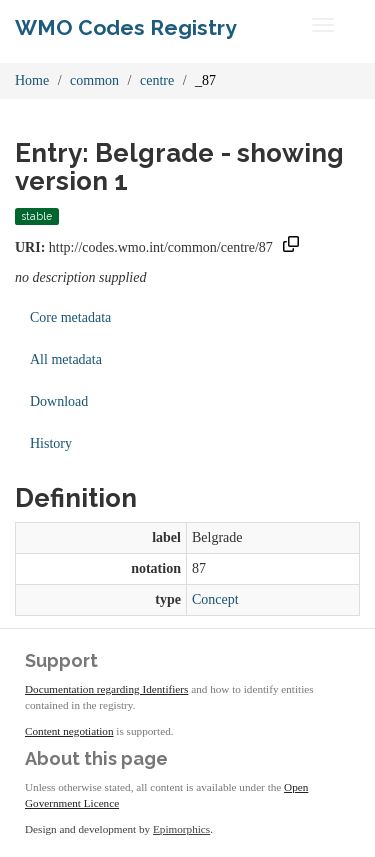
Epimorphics (181, 829)
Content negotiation (69, 731)
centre (157, 80)
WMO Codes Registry (126, 27)
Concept (215, 599)
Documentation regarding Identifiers (106, 689)
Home (32, 80)
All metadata (66, 359)
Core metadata (70, 317)
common (94, 80)
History (51, 443)
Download (59, 401)
